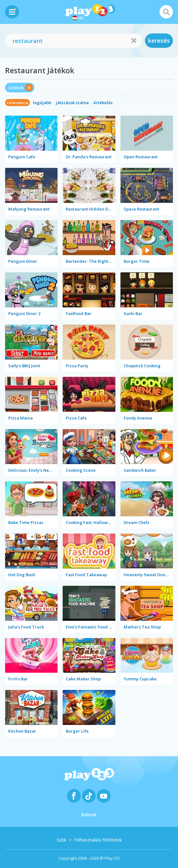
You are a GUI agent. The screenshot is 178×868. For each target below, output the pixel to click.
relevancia (17, 103)
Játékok (16, 88)
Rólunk (89, 815)
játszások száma (72, 103)
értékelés (103, 103)
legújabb (42, 103)
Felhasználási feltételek (98, 840)
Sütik (62, 840)
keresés (159, 40)
